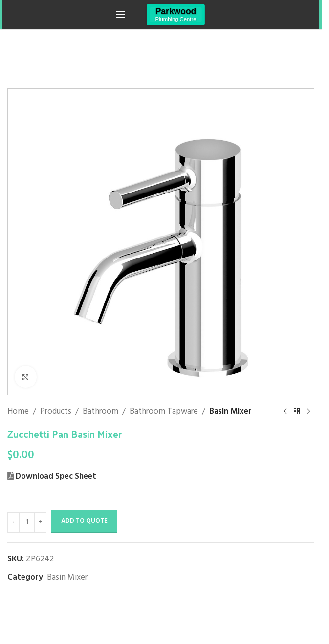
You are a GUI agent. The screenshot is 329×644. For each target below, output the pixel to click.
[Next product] (308, 412)
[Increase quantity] (40, 522)
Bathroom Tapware (164, 412)
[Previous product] (285, 412)
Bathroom (100, 412)
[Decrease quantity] (13, 522)
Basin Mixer (230, 412)
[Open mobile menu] (120, 15)
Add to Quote (84, 521)
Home (18, 412)
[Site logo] (176, 14)
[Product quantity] (27, 522)
